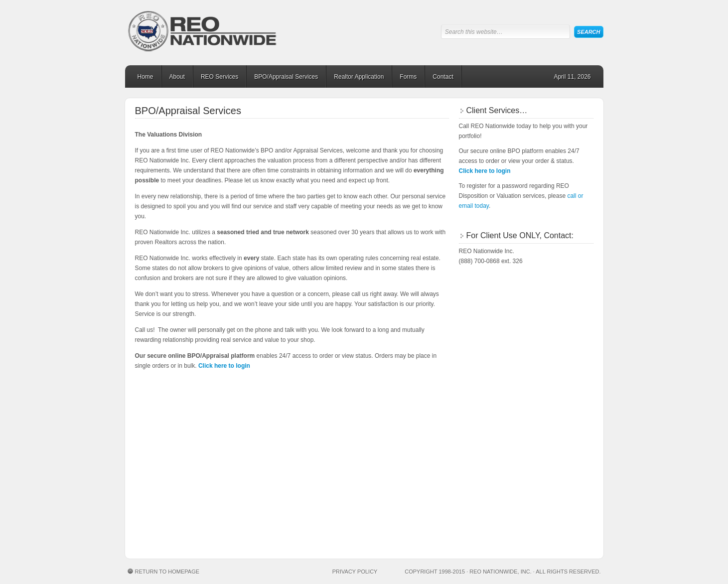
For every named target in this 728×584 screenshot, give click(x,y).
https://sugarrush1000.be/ (189, 523)
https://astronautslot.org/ (176, 472)
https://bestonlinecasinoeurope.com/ (176, 432)
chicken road (269, 381)
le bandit (277, 402)
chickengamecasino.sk (192, 543)
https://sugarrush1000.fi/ (348, 402)
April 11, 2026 (572, 77)
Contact (443, 77)
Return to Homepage (167, 572)
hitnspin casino (156, 483)
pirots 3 (286, 533)
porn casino (403, 503)
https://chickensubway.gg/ (176, 462)
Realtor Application (359, 77)
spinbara (232, 483)
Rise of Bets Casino (164, 402)
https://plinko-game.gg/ (173, 422)
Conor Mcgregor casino (168, 503)
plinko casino (193, 533)
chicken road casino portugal (314, 381)
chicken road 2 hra (152, 543)
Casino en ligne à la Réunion (364, 503)
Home (146, 77)
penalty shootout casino (213, 503)
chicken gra (398, 533)
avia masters (439, 483)
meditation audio (172, 442)
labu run (294, 503)
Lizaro (167, 513)
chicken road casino (363, 533)
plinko (154, 381)
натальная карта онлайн (174, 452)
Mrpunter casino (369, 513)
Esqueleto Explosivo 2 (323, 533)
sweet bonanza (403, 483)
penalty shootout (228, 513)
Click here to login (224, 366)
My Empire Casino (206, 402)
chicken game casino (313, 402)
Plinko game (226, 533)
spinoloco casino (159, 391)
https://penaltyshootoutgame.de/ (336, 513)
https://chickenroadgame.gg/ (178, 412)
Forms (408, 77)
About (177, 77)
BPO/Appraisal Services (286, 77)
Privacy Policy (355, 572)
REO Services (219, 77)
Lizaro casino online (445, 503)
